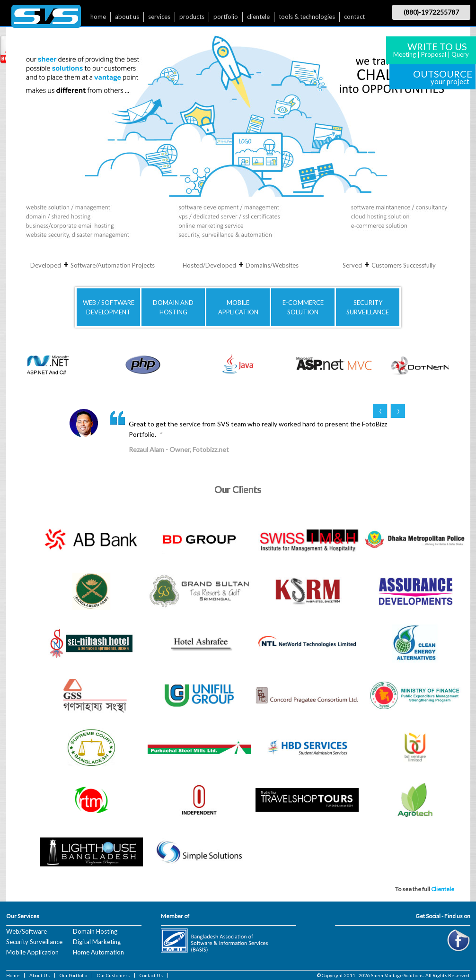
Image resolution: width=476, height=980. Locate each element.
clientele (258, 17)
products (192, 17)
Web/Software (26, 931)
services (159, 17)
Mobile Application (32, 952)
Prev (380, 411)
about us (127, 17)
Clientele (443, 889)
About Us (40, 975)
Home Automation (98, 952)
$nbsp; (46, 19)
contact (354, 17)
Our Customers (113, 975)
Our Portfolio (73, 975)
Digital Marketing (97, 942)
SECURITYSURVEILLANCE (368, 307)
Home (13, 975)
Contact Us (151, 975)
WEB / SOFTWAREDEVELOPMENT (109, 307)
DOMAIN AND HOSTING (173, 307)
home (98, 17)
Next (398, 411)
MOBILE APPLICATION (238, 307)
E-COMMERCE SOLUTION (303, 307)
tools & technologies (307, 17)
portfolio (226, 17)
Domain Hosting (95, 931)
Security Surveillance (34, 942)
